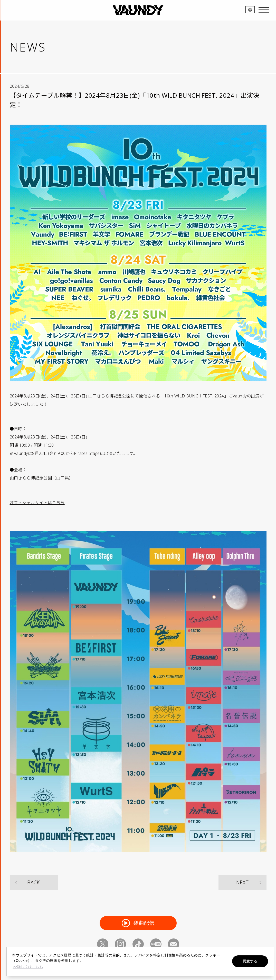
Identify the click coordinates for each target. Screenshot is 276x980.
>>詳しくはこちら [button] (28, 967)
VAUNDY (138, 10)
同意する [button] (250, 961)
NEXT (242, 882)
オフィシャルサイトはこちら (37, 503)
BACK (34, 882)
